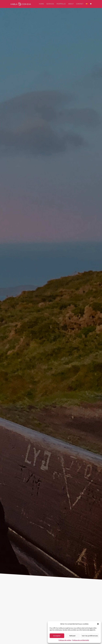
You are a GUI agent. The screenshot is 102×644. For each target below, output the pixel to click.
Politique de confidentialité (81, 640)
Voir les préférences (90, 636)
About (71, 4)
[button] (98, 624)
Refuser (72, 636)
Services (50, 4)
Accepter (57, 636)
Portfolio (61, 4)
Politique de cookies (65, 640)
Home (41, 4)
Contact (80, 4)
